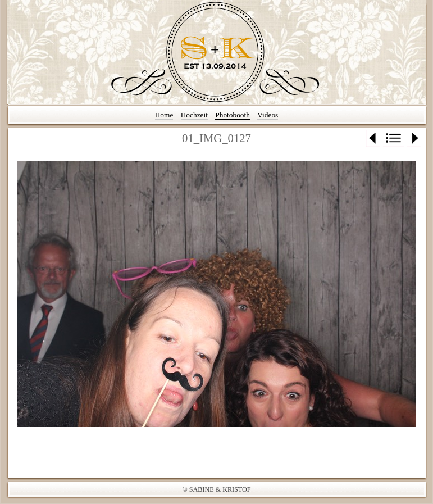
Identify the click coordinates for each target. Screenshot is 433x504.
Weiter (414, 138)
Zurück (373, 138)
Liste (394, 138)
